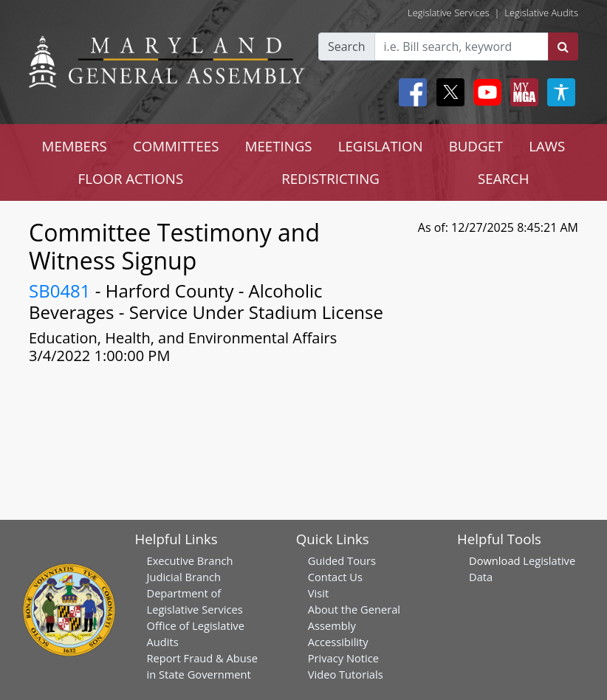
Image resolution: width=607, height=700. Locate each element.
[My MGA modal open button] (521, 92)
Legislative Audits (541, 13)
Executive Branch (190, 560)
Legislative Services (449, 13)
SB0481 (60, 291)
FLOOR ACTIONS (131, 178)
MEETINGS (279, 146)
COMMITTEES (176, 146)
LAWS (547, 146)
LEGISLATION (381, 146)
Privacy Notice (343, 658)
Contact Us (335, 577)
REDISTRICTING (330, 178)
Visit (318, 593)
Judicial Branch (184, 577)
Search (347, 47)
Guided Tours (342, 560)
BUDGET (476, 146)
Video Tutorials (346, 674)
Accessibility (338, 642)
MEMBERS (75, 146)
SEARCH (503, 178)
